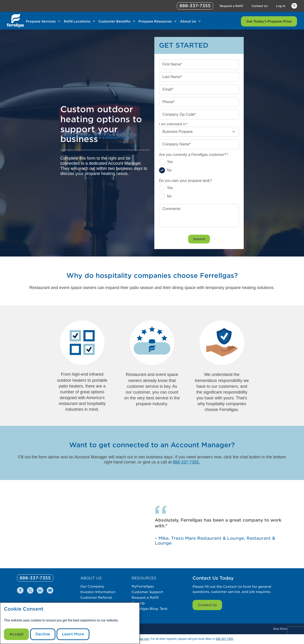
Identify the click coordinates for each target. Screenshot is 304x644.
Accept (16, 634)
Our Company (92, 586)
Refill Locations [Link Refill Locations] (77, 21)
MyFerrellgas (143, 586)
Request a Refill (145, 598)
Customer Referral (96, 598)
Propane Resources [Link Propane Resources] (155, 21)
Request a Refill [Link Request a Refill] (231, 6)
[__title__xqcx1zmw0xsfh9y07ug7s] (15, 21)
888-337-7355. (186, 462)
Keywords (294, 6)
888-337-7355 (224, 639)
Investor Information (98, 592)
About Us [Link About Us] (188, 21)
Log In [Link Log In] (281, 6)
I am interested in (173, 124)
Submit (199, 239)
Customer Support (147, 592)
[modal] (70, 623)
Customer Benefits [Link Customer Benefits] (114, 21)
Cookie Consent (24, 609)
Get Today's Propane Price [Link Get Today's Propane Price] (269, 21)
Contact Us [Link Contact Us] (260, 6)
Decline (43, 634)
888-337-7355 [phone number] (195, 6)
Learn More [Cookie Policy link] (73, 634)
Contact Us (207, 605)
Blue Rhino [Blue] (280, 629)
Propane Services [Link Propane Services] (41, 21)
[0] (35, 578)
